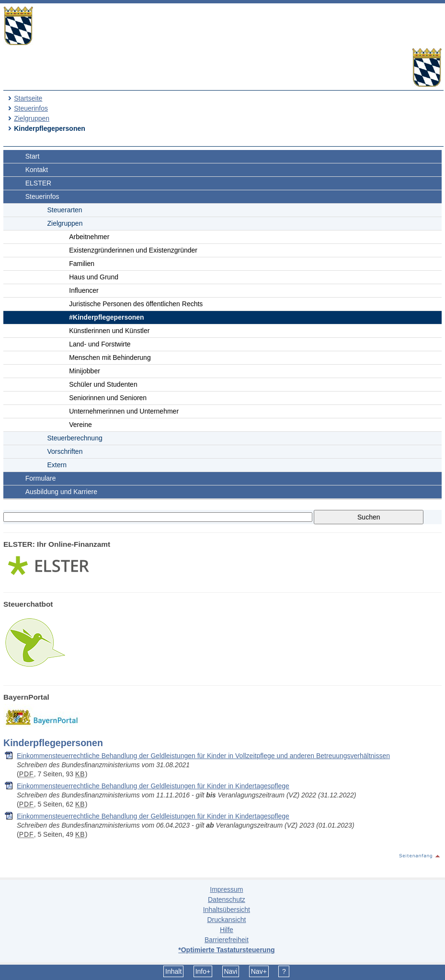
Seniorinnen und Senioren (108, 398)
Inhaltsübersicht (227, 910)
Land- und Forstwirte (100, 344)
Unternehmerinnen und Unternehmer (124, 411)
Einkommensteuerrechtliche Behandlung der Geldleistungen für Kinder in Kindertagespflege (153, 786)
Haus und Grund (94, 277)
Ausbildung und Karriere (61, 492)
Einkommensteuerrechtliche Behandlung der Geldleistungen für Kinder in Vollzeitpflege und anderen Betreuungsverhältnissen (203, 756)
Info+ (203, 971)
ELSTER (38, 183)
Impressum (226, 889)
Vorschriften (65, 451)
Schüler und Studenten (103, 384)
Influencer (84, 290)
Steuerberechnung (75, 438)
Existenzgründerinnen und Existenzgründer (133, 250)
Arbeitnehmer (89, 237)
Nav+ (259, 971)
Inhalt (173, 971)
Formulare (41, 478)
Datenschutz (227, 899)
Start (33, 156)
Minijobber (85, 371)
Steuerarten (65, 210)
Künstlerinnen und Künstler (109, 331)
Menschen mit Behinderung (110, 357)
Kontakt (37, 170)
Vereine (80, 425)
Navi (230, 971)
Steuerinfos (31, 108)
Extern (57, 465)
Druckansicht (226, 920)
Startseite (28, 98)
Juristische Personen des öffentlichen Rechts (136, 304)
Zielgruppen (32, 118)
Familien (82, 264)
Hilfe (227, 930)
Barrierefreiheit (227, 940)
